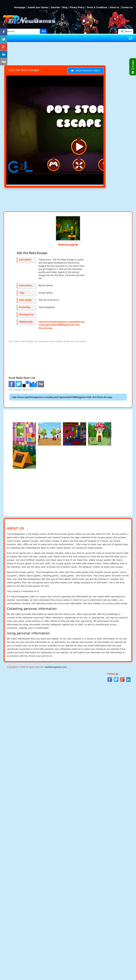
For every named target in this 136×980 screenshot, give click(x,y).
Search (128, 31)
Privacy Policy (77, 8)
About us (114, 8)
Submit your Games (38, 8)
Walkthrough (68, 245)
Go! (44, 31)
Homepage (20, 8)
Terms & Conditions (97, 8)
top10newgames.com (56, 667)
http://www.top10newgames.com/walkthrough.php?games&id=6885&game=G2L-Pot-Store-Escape (62, 325)
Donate (133, 67)
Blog (65, 8)
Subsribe (55, 8)
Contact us (127, 8)
